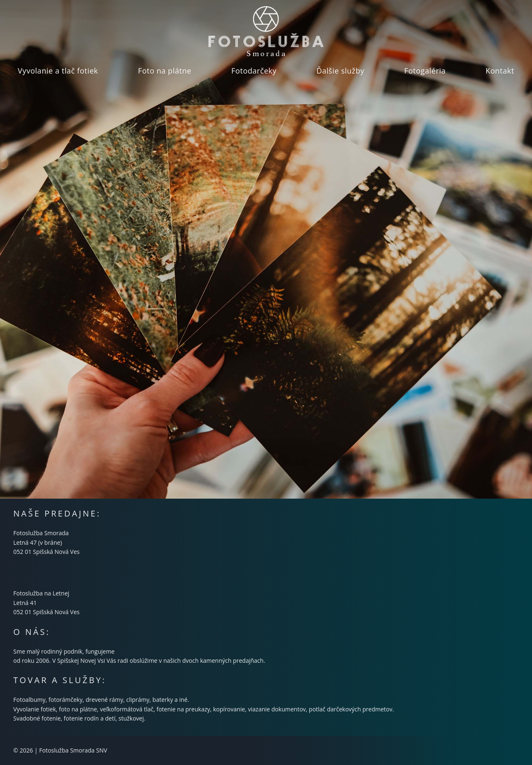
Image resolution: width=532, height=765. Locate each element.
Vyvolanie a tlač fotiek (58, 71)
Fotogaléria (425, 71)
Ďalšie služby (340, 71)
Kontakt (500, 71)
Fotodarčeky (254, 71)
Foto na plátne (165, 71)
